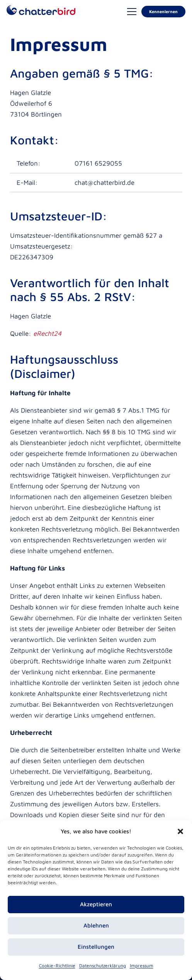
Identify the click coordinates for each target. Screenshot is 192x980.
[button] (180, 831)
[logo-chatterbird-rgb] (41, 12)
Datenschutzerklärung (103, 966)
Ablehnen (96, 925)
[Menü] (132, 12)
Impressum (142, 966)
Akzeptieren (96, 904)
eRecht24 (47, 333)
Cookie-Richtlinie (57, 966)
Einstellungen (96, 947)
